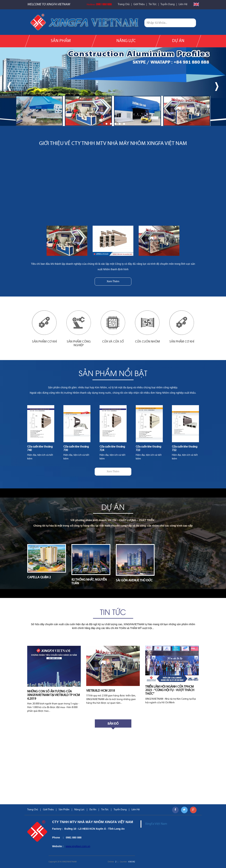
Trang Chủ (124, 4)
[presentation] (9, 87)
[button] (102, 124)
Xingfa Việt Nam (156, 824)
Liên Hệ (183, 4)
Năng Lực (126, 41)
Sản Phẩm (61, 41)
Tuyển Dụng (168, 4)
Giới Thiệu (139, 4)
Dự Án (178, 41)
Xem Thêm (113, 282)
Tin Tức (153, 4)
